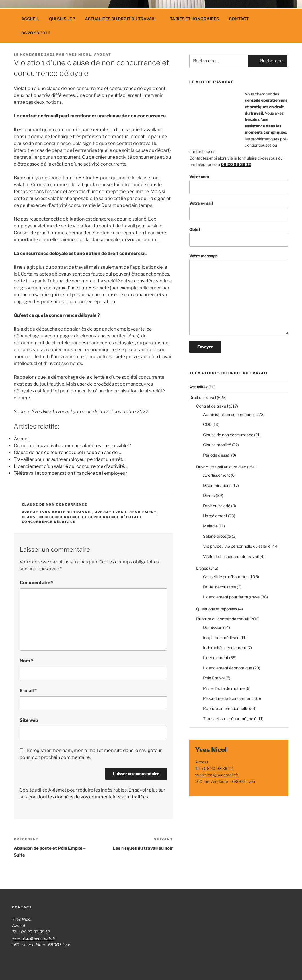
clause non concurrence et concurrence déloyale (82, 517)
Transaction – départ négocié (230, 719)
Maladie (210, 526)
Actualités (198, 387)
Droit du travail (203, 397)
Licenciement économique (228, 668)
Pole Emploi (214, 678)
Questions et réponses (217, 609)
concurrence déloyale (49, 522)
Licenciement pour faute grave (231, 597)
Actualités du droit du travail (123, 19)
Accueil (30, 19)
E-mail (28, 691)
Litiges (202, 568)
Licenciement (216, 658)
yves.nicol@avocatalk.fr (217, 775)
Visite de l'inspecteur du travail (231, 556)
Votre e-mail (239, 210)
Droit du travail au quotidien (221, 467)
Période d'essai (217, 455)
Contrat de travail (212, 406)
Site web (29, 720)
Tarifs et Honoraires (194, 19)
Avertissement (217, 475)
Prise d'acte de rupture (224, 688)
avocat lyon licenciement (126, 512)
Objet (239, 237)
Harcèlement (215, 516)
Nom (26, 661)
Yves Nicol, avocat (89, 54)
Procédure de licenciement (228, 698)
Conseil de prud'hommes (226, 577)
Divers (209, 495)
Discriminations (217, 485)
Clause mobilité (217, 445)
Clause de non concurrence (55, 504)
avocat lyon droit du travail (57, 512)
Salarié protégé (217, 536)
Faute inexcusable (220, 587)
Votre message (239, 294)
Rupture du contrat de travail (222, 619)
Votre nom (239, 184)
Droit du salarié (217, 506)
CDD (207, 424)
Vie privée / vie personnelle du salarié (237, 546)
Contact (239, 19)
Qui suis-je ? (62, 19)
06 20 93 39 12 (36, 33)
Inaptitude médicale (221, 638)
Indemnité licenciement (225, 648)
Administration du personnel (229, 414)
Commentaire (36, 583)
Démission (213, 627)
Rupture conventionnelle (226, 708)
